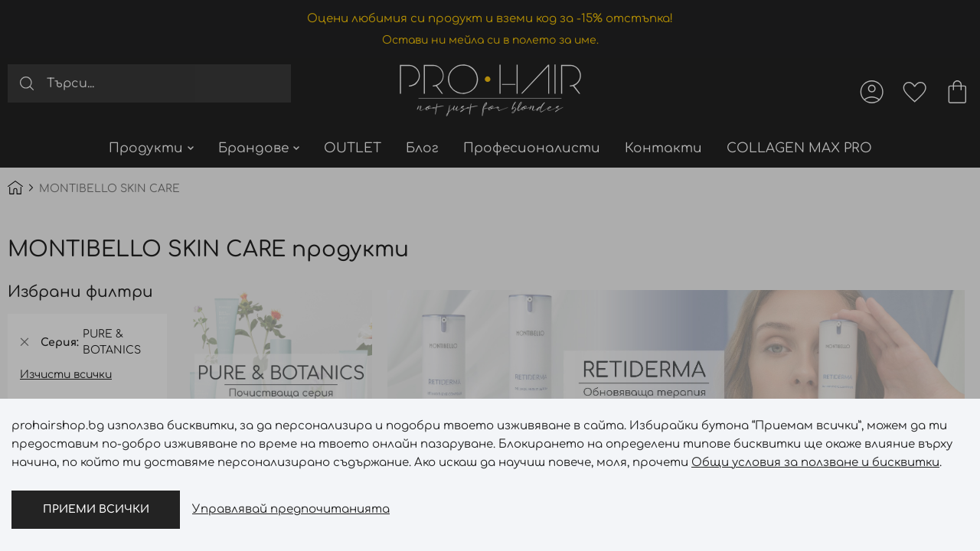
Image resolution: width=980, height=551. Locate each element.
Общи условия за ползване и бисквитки (815, 463)
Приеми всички (96, 509)
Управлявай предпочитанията (291, 509)
